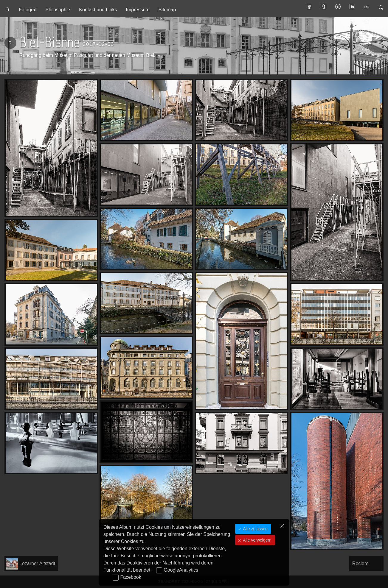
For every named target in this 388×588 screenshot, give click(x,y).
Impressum (138, 10)
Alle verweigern (257, 540)
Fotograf (28, 10)
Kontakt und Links (98, 10)
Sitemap (167, 10)
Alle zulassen (254, 529)
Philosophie (58, 10)
